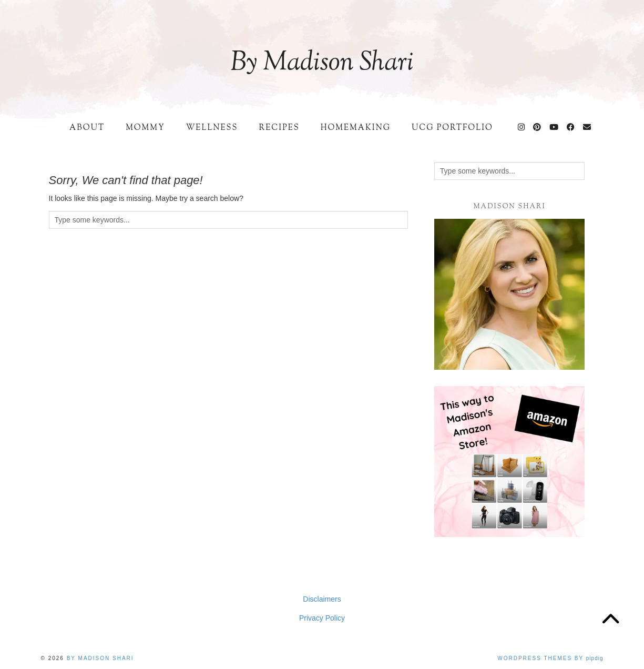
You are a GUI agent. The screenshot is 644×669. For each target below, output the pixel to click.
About (87, 128)
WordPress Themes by (550, 658)
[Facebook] (571, 128)
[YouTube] (554, 128)
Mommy (145, 128)
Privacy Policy (322, 618)
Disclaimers (322, 599)
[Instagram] (522, 128)
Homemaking (356, 128)
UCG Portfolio (452, 128)
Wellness (212, 128)
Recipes (279, 128)
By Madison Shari (322, 63)
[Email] (587, 128)
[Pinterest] (538, 128)
